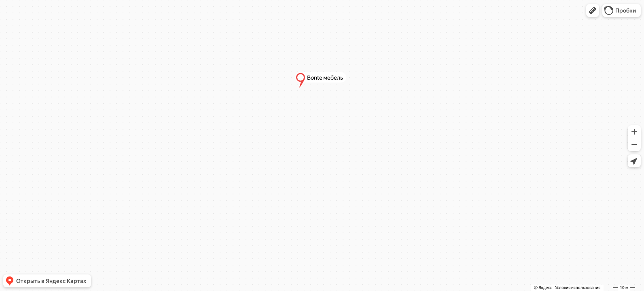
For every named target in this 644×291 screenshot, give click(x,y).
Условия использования (578, 288)
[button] (593, 11)
